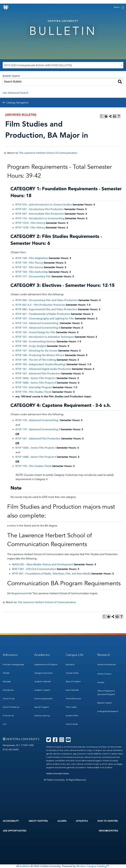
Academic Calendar (43, 682)
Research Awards (104, 703)
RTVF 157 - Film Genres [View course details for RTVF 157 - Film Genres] (29, 267)
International (8, 690)
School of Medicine (11, 707)
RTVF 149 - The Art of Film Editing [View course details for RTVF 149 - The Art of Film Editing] (36, 360)
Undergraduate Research (108, 711)
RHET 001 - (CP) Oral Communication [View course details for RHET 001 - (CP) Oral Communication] (34, 569)
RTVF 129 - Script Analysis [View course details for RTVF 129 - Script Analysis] (31, 346)
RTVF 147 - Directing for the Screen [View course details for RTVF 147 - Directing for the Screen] (37, 351)
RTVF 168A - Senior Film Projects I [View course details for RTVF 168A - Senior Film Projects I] (36, 378)
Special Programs (42, 707)
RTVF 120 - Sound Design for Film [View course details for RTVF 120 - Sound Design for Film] (35, 332)
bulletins (25, 866)
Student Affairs (72, 716)
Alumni (62, 821)
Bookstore (70, 665)
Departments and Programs (46, 665)
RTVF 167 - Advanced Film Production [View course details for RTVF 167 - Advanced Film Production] (38, 374)
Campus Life (75, 655)
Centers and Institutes (107, 665)
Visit (5, 724)
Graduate (7, 682)
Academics (42, 655)
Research (104, 655)
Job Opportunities (15, 831)
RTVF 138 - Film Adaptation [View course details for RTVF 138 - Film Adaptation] (32, 258)
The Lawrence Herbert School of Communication (48, 153)
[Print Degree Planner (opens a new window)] (102, 116)
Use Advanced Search (16, 93)
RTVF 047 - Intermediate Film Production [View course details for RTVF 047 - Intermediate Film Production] (40, 214)
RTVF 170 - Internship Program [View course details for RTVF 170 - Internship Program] (34, 387)
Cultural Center (72, 673)
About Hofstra (38, 821)
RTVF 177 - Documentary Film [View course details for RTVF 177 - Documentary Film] (33, 277)
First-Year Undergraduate (13, 665)
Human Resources (73, 699)
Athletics (82, 821)
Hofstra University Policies (58, 774)
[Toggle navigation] (119, 8)
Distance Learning (42, 716)
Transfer (6, 673)
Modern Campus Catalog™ (93, 866)
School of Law (9, 699)
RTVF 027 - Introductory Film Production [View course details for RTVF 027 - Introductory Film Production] (40, 209)
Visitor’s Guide (72, 724)
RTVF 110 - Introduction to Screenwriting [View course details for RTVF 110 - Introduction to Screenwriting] (40, 218)
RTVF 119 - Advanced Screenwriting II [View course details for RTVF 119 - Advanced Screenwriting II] (38, 328)
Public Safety (71, 707)
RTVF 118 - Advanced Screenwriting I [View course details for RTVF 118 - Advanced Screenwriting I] (37, 323)
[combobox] (63, 65)
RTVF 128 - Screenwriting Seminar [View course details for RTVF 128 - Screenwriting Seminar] (36, 342)
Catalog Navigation (17, 103)
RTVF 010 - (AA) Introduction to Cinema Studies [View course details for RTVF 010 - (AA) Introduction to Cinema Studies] (44, 205)
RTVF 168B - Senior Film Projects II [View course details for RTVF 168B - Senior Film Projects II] (36, 383)
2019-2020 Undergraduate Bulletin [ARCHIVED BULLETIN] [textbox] (38, 65)
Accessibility (11, 821)
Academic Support (42, 690)
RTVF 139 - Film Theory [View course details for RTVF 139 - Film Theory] (29, 263)
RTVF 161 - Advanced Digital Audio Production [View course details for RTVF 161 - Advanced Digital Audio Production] (43, 369)
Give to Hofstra (108, 821)
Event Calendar (72, 690)
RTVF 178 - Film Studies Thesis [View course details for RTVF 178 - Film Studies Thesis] (33, 392)
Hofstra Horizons (104, 674)
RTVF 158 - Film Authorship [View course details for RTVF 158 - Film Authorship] (32, 272)
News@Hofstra (108, 831)
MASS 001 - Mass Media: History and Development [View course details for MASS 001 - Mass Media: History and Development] (43, 564)
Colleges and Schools (43, 673)
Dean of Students (73, 682)
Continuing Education (44, 699)
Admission (10, 655)
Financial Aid (8, 716)
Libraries (101, 682)
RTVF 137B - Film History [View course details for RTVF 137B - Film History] (30, 228)
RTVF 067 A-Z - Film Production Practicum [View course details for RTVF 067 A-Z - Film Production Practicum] (40, 305)
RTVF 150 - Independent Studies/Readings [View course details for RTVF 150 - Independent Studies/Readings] (41, 364)
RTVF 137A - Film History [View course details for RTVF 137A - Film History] (30, 223)
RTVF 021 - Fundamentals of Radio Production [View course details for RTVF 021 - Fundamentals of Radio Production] (43, 314)
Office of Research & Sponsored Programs (106, 693)
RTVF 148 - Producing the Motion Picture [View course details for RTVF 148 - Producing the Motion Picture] (40, 355)
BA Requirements (18, 593)
